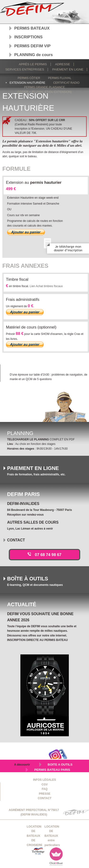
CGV (45, 785)
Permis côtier (29, 78)
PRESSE (45, 794)
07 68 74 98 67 (48, 555)
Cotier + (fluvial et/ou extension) (45, 92)
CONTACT (45, 798)
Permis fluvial (60, 78)
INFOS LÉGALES (44, 780)
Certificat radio (66, 83)
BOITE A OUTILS (60, 765)
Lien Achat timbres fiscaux (46, 286)
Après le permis (33, 64)
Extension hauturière (27, 83)
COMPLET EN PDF (41, 439)
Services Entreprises (25, 69)
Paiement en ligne (68, 69)
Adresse (63, 64)
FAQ (45, 789)
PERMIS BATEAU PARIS (52, 770)
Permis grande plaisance (44, 87)
